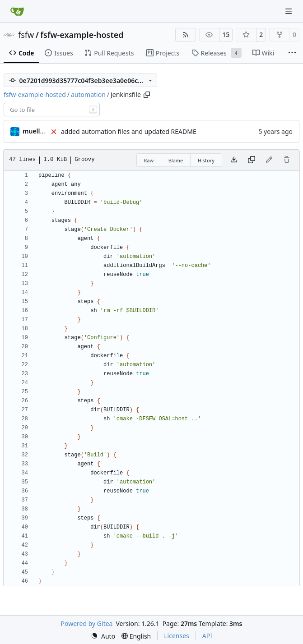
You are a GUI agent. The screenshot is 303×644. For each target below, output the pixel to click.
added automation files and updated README (129, 131)
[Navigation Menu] (289, 11)
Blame (176, 160)
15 (226, 34)
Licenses (177, 636)
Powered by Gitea (87, 623)
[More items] (292, 53)
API (207, 636)
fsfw (26, 35)
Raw (149, 160)
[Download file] (234, 160)
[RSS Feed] (186, 35)
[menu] (103, 636)
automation (88, 94)
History (206, 160)
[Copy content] (252, 160)
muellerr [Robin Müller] (36, 131)
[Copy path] (147, 95)
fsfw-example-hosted (82, 35)
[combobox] (52, 110)
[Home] (17, 11)
